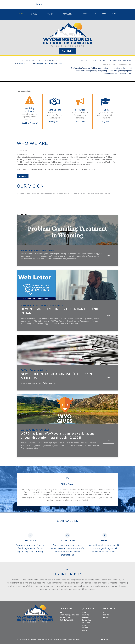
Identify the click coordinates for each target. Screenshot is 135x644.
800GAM (61, 64)
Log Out (106, 615)
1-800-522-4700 (25, 64)
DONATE (23, 176)
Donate (84, 630)
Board (106, 618)
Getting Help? (55, 122)
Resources (80, 122)
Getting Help (86, 620)
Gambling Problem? (29, 123)
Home (84, 612)
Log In (106, 612)
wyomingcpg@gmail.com (70, 615)
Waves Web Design (74, 640)
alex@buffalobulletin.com (46, 383)
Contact (85, 628)
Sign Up (105, 122)
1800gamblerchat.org (45, 64)
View (109, 256)
